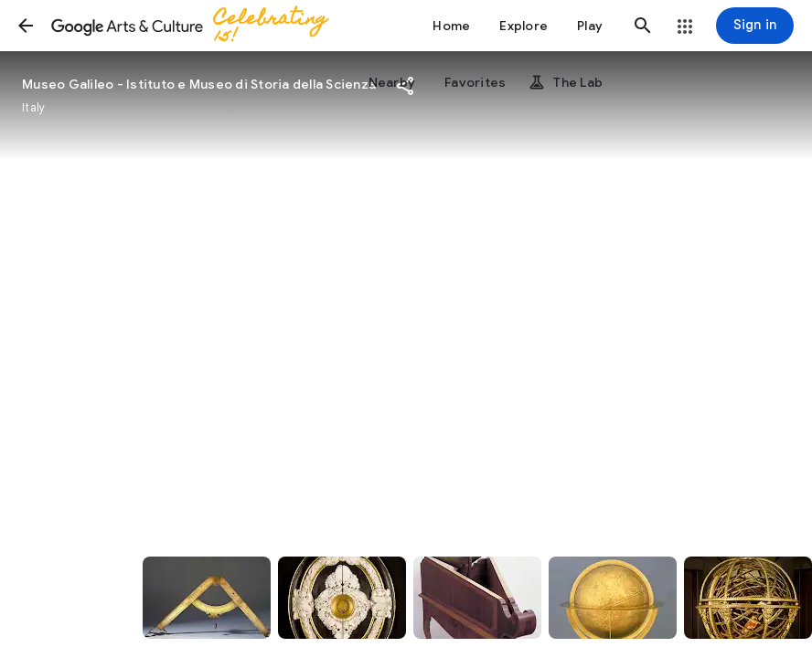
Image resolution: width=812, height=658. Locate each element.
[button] (26, 26)
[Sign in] (755, 26)
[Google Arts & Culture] (198, 26)
